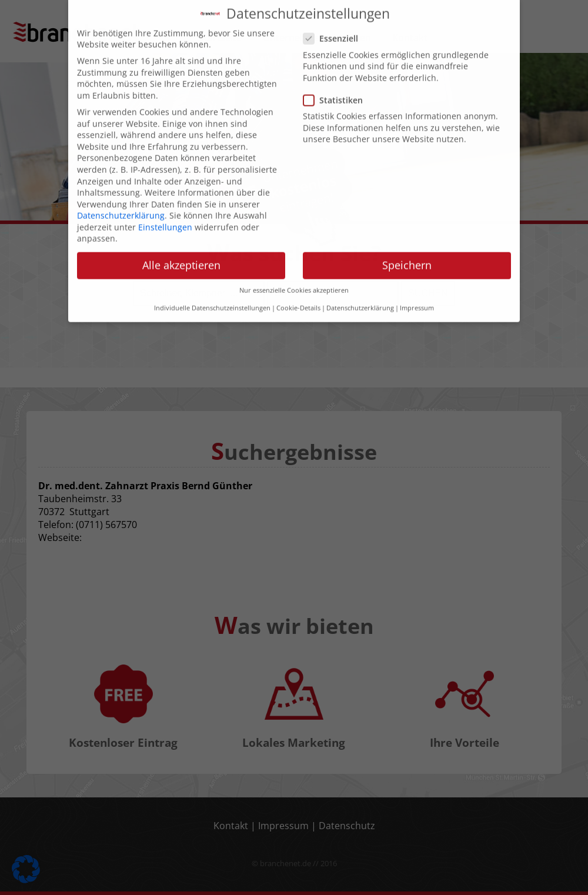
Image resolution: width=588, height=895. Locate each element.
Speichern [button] (407, 255)
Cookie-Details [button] (298, 298)
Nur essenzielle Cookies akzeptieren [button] (294, 280)
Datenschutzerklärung (121, 205)
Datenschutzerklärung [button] (360, 298)
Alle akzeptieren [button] (181, 255)
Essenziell (334, 29)
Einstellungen (165, 217)
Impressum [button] (417, 298)
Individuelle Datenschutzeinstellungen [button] (212, 298)
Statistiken (337, 90)
